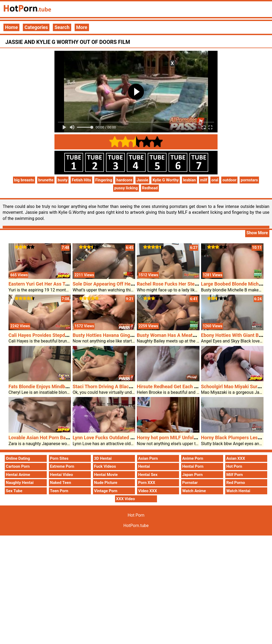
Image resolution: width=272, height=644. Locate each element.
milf (203, 180)
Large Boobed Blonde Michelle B (236, 284)
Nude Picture (106, 483)
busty (63, 180)
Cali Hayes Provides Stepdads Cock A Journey (58, 335)
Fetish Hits (81, 180)
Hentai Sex (148, 475)
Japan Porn (192, 475)
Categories (36, 27)
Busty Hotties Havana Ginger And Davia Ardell (122, 335)
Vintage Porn (106, 491)
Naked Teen (61, 483)
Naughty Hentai (20, 483)
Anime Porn (193, 458)
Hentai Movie (106, 475)
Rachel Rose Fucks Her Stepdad (171, 284)
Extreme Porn (62, 466)
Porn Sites (59, 458)
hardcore (124, 180)
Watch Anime (194, 491)
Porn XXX (147, 483)
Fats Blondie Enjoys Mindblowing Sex (48, 386)
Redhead (150, 188)
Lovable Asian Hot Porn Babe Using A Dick (54, 438)
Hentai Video (61, 475)
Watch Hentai (238, 491)
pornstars (249, 180)
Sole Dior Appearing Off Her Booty (109, 284)
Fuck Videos (105, 466)
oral (215, 180)
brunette (46, 180)
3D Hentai (103, 458)
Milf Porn (235, 475)
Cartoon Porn (18, 466)
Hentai (144, 466)
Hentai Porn (193, 466)
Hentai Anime (18, 475)
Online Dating (18, 458)
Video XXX (148, 491)
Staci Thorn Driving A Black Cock (108, 386)
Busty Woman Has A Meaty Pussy (173, 335)
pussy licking (126, 188)
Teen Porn (59, 491)
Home (11, 27)
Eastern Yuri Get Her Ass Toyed (42, 284)
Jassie (142, 180)
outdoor (229, 180)
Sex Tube (14, 491)
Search (62, 27)
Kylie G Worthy (166, 180)
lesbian (190, 180)
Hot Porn (234, 466)
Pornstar (190, 483)
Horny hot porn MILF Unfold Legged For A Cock (187, 438)
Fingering (104, 180)
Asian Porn (148, 458)
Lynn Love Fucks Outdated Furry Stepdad (116, 438)
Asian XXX (236, 458)
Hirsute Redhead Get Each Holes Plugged (181, 386)
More (82, 27)
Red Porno (236, 483)
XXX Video (126, 499)
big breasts (24, 180)
